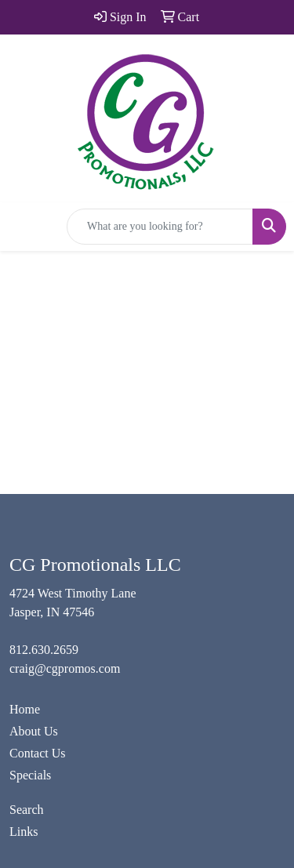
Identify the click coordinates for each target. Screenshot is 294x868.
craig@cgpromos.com (65, 668)
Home (25, 709)
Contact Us (38, 753)
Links (24, 832)
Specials (30, 775)
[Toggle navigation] (24, 227)
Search (27, 810)
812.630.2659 (44, 650)
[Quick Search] (160, 227)
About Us (34, 731)
